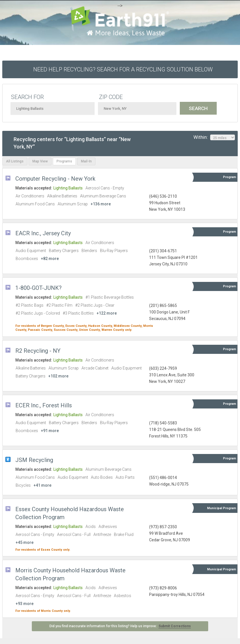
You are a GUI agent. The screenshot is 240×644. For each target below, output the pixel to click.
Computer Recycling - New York (55, 179)
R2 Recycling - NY (38, 351)
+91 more (50, 431)
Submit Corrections (175, 626)
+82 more (50, 259)
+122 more (107, 313)
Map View (40, 161)
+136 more (101, 204)
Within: (214, 137)
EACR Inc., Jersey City (43, 233)
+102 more (58, 376)
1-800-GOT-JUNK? (38, 288)
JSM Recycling (34, 460)
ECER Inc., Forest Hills (44, 405)
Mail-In (86, 161)
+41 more (42, 485)
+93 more (25, 604)
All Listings (15, 161)
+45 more (25, 542)
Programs (64, 161)
